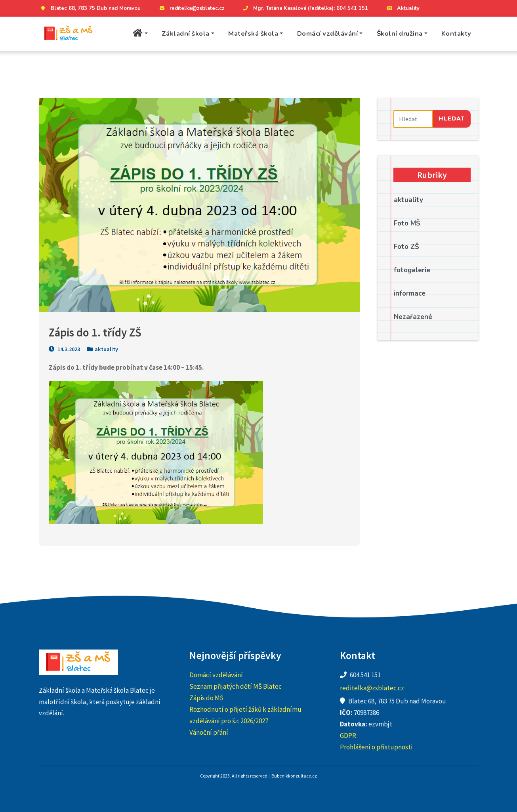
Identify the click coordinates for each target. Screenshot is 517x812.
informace (410, 293)
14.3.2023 (64, 349)
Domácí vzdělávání (328, 33)
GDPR (348, 736)
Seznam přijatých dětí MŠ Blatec (236, 686)
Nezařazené (413, 317)
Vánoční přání (209, 732)
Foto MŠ (407, 223)
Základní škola (186, 33)
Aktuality (402, 8)
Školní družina (400, 33)
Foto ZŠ (406, 247)
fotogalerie (412, 270)
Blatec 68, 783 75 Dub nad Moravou (90, 8)
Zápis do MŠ (206, 698)
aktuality (106, 349)
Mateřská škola (253, 33)
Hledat (452, 118)
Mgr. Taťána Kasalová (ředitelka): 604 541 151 (305, 8)
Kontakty (456, 33)
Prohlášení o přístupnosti (376, 747)
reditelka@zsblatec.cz (191, 8)
